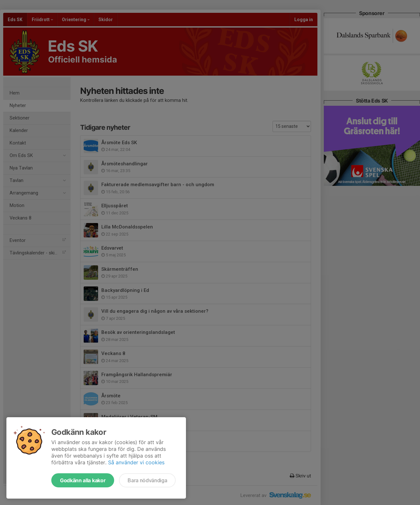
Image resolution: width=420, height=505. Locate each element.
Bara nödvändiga (147, 480)
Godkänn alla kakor (83, 480)
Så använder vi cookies (136, 462)
